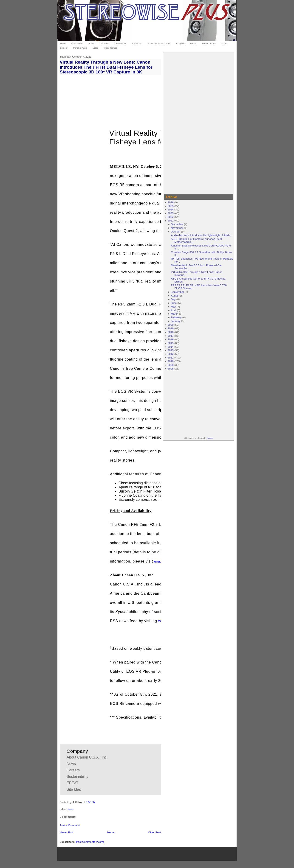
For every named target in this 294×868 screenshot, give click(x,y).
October (176, 231)
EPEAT (72, 783)
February (176, 317)
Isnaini (210, 438)
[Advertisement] (199, 123)
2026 (171, 202)
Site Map (74, 789)
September (177, 292)
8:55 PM (91, 802)
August (175, 295)
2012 (171, 354)
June (174, 303)
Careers (73, 770)
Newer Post (67, 832)
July (173, 299)
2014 (171, 347)
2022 (171, 217)
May (173, 307)
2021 (171, 220)
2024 (171, 209)
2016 (171, 339)
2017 (171, 336)
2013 (171, 350)
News (71, 764)
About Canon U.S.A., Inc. (87, 757)
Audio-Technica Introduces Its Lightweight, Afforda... (202, 235)
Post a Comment (70, 825)
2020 (171, 325)
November (177, 228)
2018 (171, 332)
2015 (171, 343)
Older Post (154, 832)
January (176, 321)
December (177, 224)
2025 (171, 206)
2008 (171, 368)
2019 (171, 328)
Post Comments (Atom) (90, 842)
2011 (171, 357)
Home (111, 832)
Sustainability (77, 777)
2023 (171, 213)
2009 (171, 365)
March (175, 314)
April (174, 310)
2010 (171, 361)
